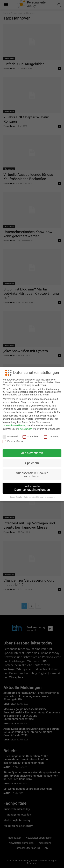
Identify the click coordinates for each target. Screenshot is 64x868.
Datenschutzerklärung (14, 426)
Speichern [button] (32, 463)
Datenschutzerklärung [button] (34, 497)
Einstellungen (25, 429)
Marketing (51, 437)
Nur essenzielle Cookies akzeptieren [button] (32, 475)
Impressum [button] (50, 497)
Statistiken (31, 437)
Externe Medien (13, 441)
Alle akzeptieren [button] (32, 453)
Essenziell (10, 437)
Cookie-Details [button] (16, 497)
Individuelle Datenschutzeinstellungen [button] (32, 488)
